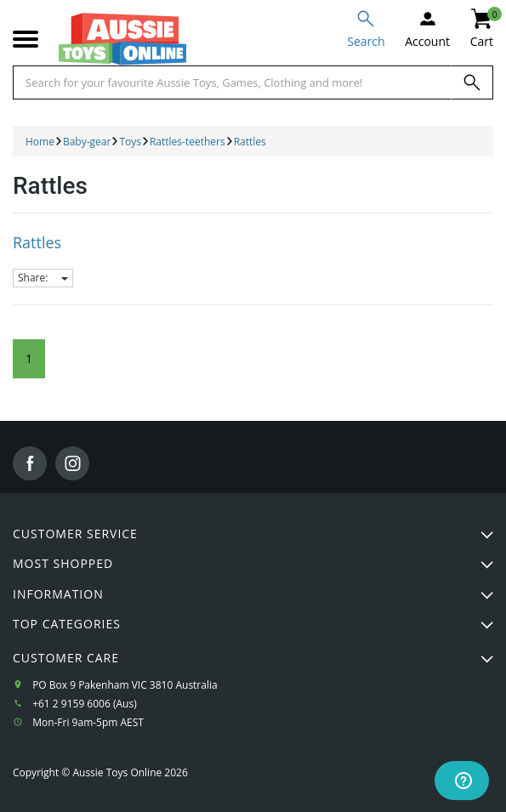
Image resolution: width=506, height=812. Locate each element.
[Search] (472, 82)
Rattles (37, 242)
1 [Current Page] (29, 358)
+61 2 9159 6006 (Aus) (85, 704)
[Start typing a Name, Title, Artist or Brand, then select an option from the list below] (232, 82)
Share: (43, 278)
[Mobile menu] (26, 40)
